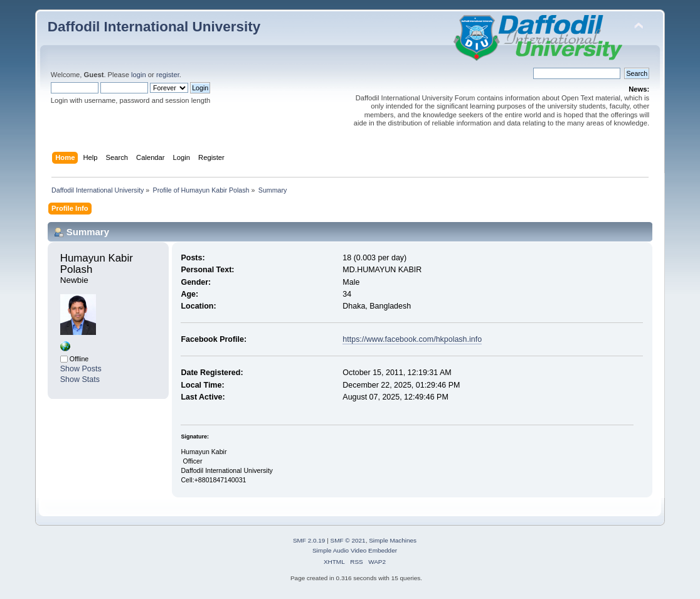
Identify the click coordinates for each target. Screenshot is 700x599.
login (139, 75)
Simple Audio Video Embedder (355, 550)
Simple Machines (393, 540)
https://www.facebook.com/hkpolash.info (412, 339)
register (168, 75)
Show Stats (80, 379)
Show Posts (81, 369)
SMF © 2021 (348, 540)
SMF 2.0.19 (309, 540)
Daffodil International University (154, 27)
